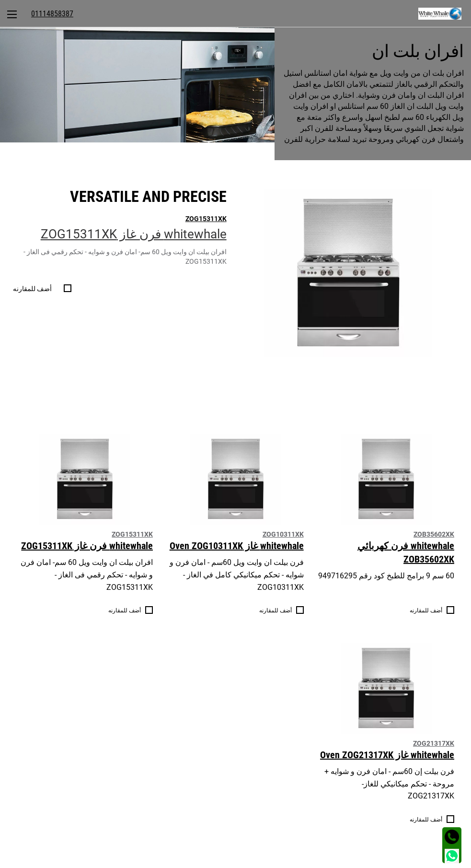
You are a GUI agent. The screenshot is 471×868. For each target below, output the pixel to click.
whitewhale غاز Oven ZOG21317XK (387, 755)
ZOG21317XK (434, 743)
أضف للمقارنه (32, 289)
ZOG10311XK (283, 534)
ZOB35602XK (434, 534)
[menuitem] (445, 13)
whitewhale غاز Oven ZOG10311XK (237, 546)
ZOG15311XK (206, 219)
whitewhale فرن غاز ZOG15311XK (134, 234)
